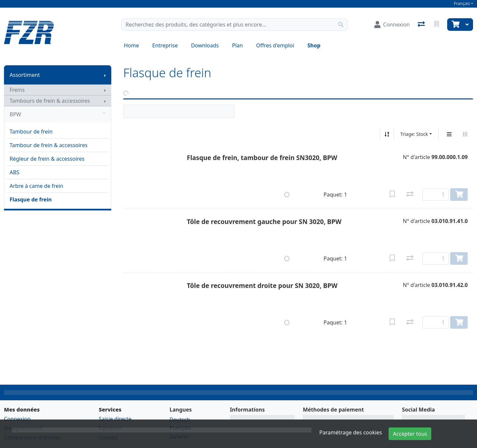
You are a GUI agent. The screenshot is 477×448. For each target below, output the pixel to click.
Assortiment (25, 75)
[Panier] (455, 25)
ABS (14, 172)
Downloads (205, 45)
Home (132, 45)
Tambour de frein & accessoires (49, 145)
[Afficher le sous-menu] (105, 75)
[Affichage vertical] (449, 134)
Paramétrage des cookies (351, 432)
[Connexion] (392, 25)
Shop (314, 45)
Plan (237, 45)
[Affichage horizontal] (465, 134)
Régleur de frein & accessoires (47, 159)
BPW (58, 114)
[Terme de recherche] (228, 25)
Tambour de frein (31, 132)
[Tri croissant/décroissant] (387, 134)
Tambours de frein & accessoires (50, 101)
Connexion (17, 419)
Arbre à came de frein (36, 186)
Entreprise (165, 45)
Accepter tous (410, 434)
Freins (17, 90)
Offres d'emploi (275, 45)
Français (462, 3)
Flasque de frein (31, 199)
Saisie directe (115, 419)
